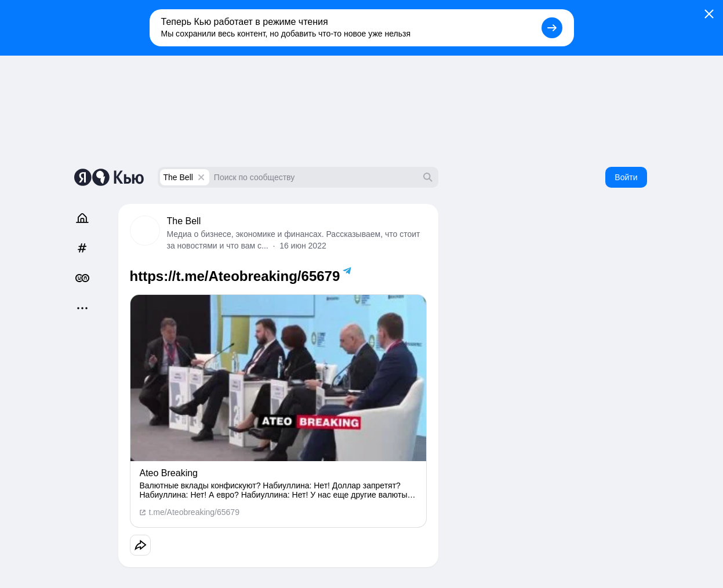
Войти (626, 177)
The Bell (178, 177)
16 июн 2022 (303, 246)
